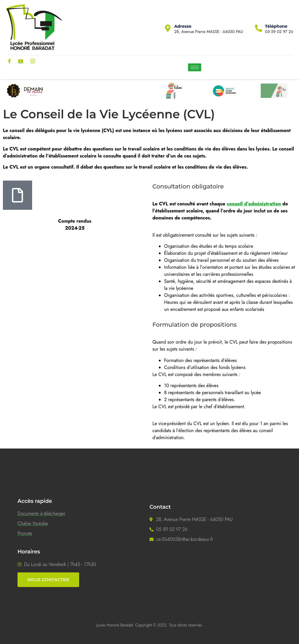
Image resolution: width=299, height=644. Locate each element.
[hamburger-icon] (195, 67)
